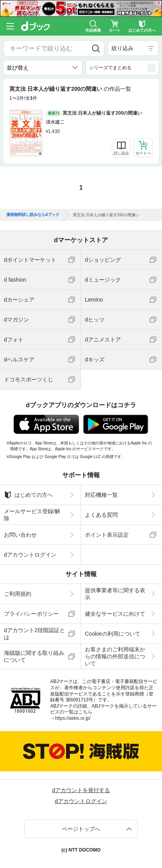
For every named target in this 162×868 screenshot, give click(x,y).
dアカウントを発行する (81, 790)
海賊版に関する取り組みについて (34, 656)
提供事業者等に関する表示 (115, 594)
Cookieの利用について (113, 634)
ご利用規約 (18, 594)
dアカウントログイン (30, 555)
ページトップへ (81, 829)
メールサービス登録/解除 (32, 515)
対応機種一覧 (101, 495)
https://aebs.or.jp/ (73, 718)
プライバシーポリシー (31, 614)
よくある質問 (101, 515)
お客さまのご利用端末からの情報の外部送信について (115, 656)
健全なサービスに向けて (115, 614)
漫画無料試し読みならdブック (33, 215)
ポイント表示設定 (107, 535)
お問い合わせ (20, 535)
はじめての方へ (28, 495)
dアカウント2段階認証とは (34, 634)
